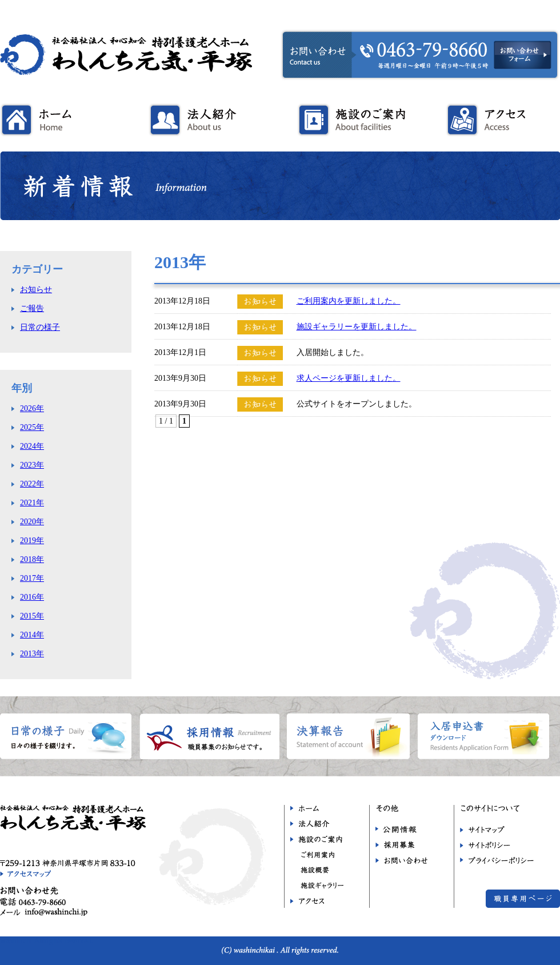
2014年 (32, 635)
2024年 (32, 446)
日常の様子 (40, 327)
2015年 (32, 616)
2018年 (32, 559)
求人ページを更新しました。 (349, 378)
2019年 (32, 541)
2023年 (32, 465)
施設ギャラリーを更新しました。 (357, 327)
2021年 (32, 503)
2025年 (32, 427)
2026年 (32, 408)
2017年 (32, 578)
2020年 (32, 522)
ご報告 (32, 308)
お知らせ (36, 290)
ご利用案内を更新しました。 (349, 301)
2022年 (32, 484)
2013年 (32, 654)
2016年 (32, 597)
